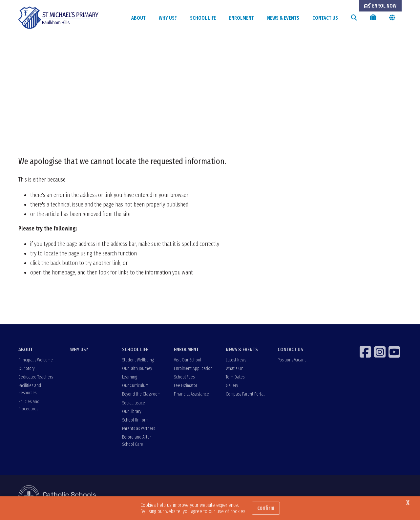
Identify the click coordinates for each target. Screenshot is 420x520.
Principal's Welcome (36, 360)
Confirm (266, 508)
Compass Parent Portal (245, 394)
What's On (235, 368)
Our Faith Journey (137, 368)
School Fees (184, 377)
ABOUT (138, 18)
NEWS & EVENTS (283, 18)
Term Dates (235, 377)
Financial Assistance (191, 394)
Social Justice (134, 403)
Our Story (26, 368)
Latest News (236, 360)
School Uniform (135, 420)
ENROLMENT (241, 18)
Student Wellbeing (138, 360)
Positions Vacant (292, 360)
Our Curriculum (135, 386)
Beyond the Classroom (141, 394)
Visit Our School (188, 360)
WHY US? (168, 18)
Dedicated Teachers (36, 377)
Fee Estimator (186, 386)
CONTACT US (325, 18)
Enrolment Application (193, 368)
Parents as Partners (138, 429)
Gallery (232, 386)
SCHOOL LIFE (203, 18)
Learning (129, 377)
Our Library (132, 412)
